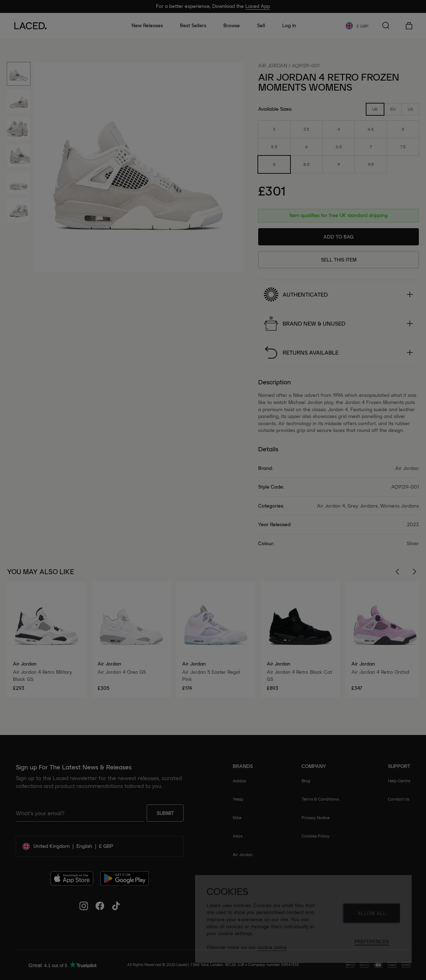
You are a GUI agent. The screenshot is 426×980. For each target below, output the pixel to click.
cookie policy (272, 950)
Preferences (372, 945)
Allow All (372, 916)
